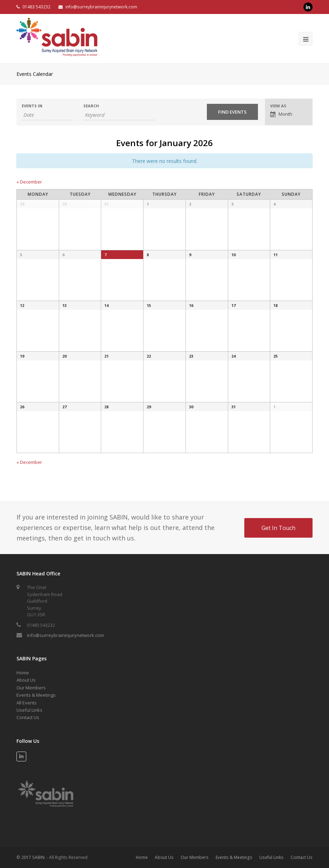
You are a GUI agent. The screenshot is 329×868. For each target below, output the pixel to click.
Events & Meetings (36, 695)
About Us (26, 680)
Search (91, 106)
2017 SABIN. (33, 857)
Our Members (31, 688)
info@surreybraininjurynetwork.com (101, 7)
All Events (27, 703)
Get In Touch (278, 528)
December (29, 182)
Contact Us (28, 717)
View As (278, 106)
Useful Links (29, 710)
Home (23, 673)
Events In (32, 106)
